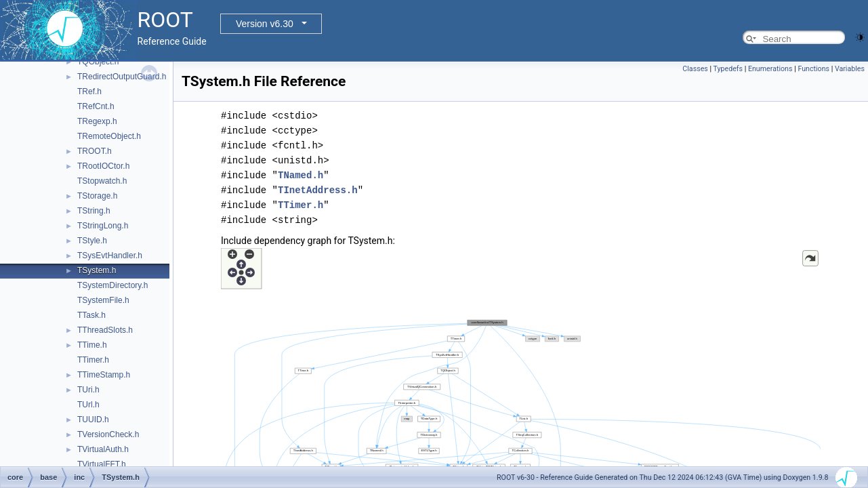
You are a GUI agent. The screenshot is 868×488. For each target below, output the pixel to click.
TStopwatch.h (102, 181)
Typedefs (728, 69)
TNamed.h (301, 175)
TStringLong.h (103, 226)
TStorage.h (97, 196)
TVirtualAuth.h (103, 449)
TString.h (94, 211)
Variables (850, 69)
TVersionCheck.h (108, 434)
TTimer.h (93, 360)
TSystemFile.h (103, 300)
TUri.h (88, 390)
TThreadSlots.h (105, 330)
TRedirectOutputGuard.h (122, 77)
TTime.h (92, 345)
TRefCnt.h (96, 106)
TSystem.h (97, 270)
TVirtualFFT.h (102, 464)
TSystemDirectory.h (112, 285)
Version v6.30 (265, 24)
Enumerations (770, 69)
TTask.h (91, 315)
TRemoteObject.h (109, 136)
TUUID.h (93, 420)
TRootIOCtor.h (103, 166)
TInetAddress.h (318, 190)
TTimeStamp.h (104, 375)
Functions (813, 69)
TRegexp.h (97, 121)
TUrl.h (88, 405)
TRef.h (89, 91)
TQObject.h (98, 62)
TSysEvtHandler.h (110, 256)
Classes (695, 69)
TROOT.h (95, 151)
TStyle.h (92, 241)
